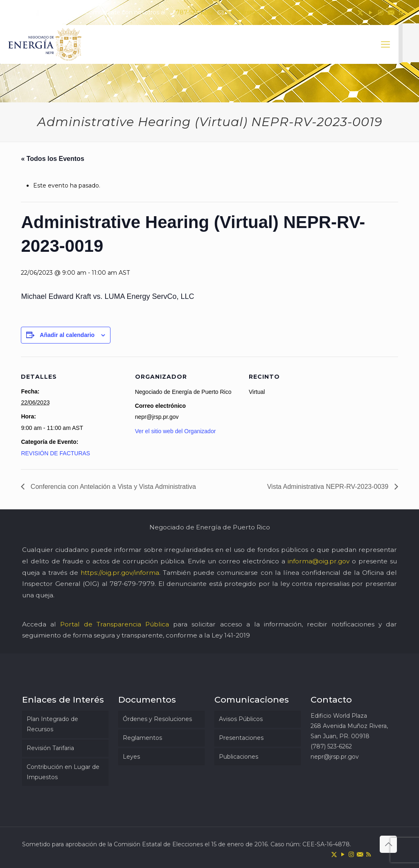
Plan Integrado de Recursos (52, 724)
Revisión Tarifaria (50, 748)
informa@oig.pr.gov (319, 561)
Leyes (131, 757)
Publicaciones (239, 757)
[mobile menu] (385, 45)
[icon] (391, 12)
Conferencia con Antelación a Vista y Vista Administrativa (112, 487)
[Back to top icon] (388, 844)
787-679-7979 (132, 584)
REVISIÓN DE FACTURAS (55, 453)
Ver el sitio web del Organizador (176, 431)
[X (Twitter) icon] (360, 12)
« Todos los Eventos (52, 159)
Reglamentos (142, 738)
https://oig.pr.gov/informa (120, 573)
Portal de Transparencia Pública (115, 624)
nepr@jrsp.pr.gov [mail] (248, 12)
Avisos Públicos (241, 719)
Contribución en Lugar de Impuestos (63, 772)
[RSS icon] (401, 12)
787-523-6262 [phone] (195, 12)
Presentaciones (241, 738)
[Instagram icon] (381, 12)
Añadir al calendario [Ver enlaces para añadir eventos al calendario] (67, 335)
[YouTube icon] (371, 12)
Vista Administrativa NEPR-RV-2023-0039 (329, 487)
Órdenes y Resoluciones (157, 719)
